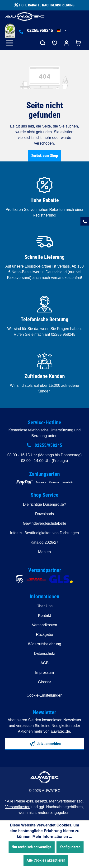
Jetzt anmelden (45, 743)
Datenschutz (44, 653)
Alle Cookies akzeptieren (46, 860)
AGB (45, 663)
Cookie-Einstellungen (44, 695)
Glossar (44, 682)
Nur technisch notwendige (32, 847)
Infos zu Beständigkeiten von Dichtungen (45, 533)
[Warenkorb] (78, 44)
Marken (44, 552)
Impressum (44, 672)
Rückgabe (44, 634)
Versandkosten (45, 625)
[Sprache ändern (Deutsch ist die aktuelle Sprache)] (61, 31)
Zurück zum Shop (45, 156)
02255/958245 (40, 31)
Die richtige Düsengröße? (44, 504)
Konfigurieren (70, 847)
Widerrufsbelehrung (45, 644)
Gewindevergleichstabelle (44, 523)
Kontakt (44, 616)
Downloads (44, 514)
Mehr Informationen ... (52, 837)
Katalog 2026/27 (44, 542)
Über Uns (45, 606)
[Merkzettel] (55, 44)
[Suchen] (43, 44)
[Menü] (11, 44)
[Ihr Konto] (66, 44)
